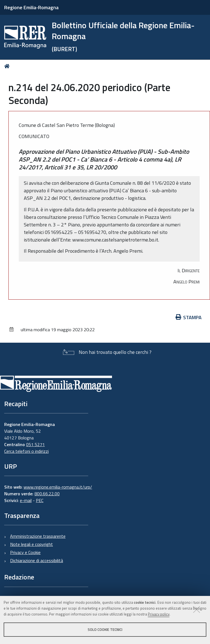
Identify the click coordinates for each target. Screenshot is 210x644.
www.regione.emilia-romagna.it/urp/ (58, 487)
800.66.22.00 (47, 494)
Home (8, 66)
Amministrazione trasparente (38, 536)
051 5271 (35, 444)
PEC (40, 500)
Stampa (189, 317)
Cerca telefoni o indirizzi (26, 451)
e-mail (26, 500)
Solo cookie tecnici (105, 629)
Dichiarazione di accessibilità (37, 560)
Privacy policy (159, 614)
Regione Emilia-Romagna (31, 7)
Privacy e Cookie (25, 552)
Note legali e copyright (32, 544)
